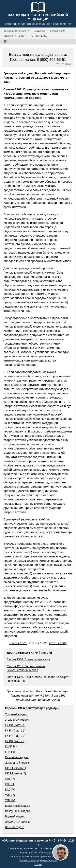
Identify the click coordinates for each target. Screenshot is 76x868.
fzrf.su (38, 864)
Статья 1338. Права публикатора (28, 659)
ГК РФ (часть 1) (15, 725)
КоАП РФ (11, 746)
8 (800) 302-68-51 (51, 60)
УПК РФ (10, 800)
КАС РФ (10, 790)
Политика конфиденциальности (38, 860)
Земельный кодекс (17, 822)
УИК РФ (10, 795)
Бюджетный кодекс (18, 806)
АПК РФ (10, 779)
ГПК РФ (10, 752)
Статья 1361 (18, 643)
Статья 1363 (58, 643)
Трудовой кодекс (16, 714)
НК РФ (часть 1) (16, 768)
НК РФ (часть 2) (16, 773)
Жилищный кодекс (17, 763)
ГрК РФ (10, 784)
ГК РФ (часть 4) (15, 741)
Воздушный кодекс (17, 811)
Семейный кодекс (17, 757)
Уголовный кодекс (17, 720)
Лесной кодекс (15, 827)
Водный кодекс (15, 816)
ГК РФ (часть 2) (15, 731)
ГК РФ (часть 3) (15, 736)
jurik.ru (68, 64)
